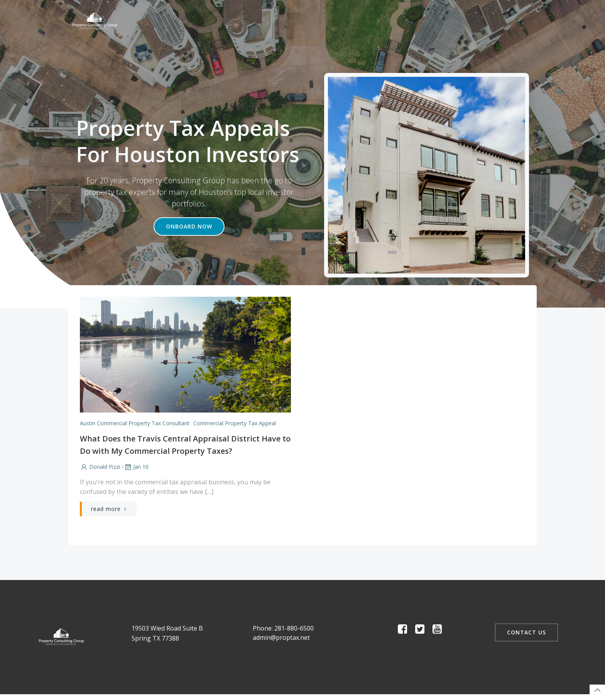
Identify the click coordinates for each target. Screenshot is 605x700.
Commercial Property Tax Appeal (234, 423)
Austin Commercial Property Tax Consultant (134, 423)
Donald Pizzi (100, 467)
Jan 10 (136, 467)
